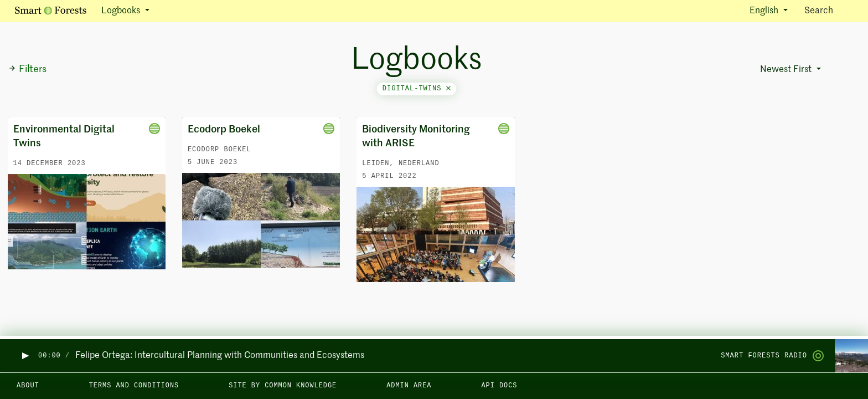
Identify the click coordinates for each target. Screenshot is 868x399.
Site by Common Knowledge (283, 386)
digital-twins (417, 89)
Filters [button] (27, 69)
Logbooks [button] (122, 11)
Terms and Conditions (134, 386)
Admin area (409, 386)
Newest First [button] (787, 70)
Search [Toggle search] (828, 10)
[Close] (448, 89)
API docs (499, 386)
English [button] (765, 11)
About (28, 386)
